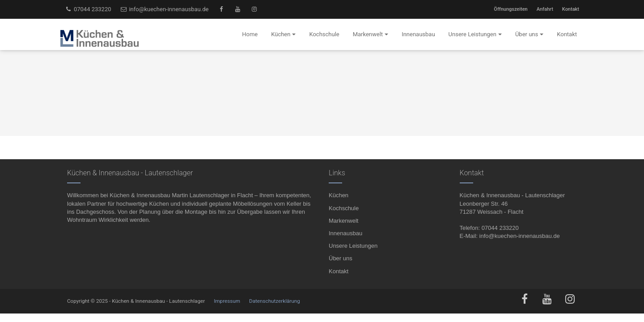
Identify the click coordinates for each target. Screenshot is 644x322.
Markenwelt (343, 221)
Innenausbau (345, 233)
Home (250, 34)
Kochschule (344, 208)
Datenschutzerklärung (275, 301)
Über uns (341, 258)
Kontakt (571, 9)
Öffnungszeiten (511, 9)
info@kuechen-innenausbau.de (165, 9)
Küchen (339, 195)
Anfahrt (545, 9)
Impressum (227, 301)
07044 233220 (88, 9)
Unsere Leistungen (353, 246)
